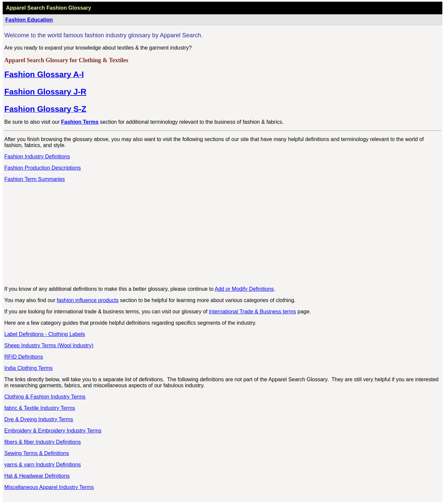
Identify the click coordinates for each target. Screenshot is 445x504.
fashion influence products (88, 300)
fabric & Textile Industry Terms (40, 408)
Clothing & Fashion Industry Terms (45, 397)
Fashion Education (29, 20)
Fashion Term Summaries (35, 179)
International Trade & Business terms (252, 312)
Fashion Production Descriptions (43, 168)
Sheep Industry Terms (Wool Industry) (49, 345)
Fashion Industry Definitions (37, 157)
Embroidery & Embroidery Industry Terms (53, 431)
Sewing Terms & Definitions (37, 453)
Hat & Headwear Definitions (37, 476)
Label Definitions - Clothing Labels (45, 334)
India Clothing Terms (29, 368)
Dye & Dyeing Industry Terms (39, 419)
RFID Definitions (24, 357)
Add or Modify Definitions (244, 289)
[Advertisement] (223, 234)
